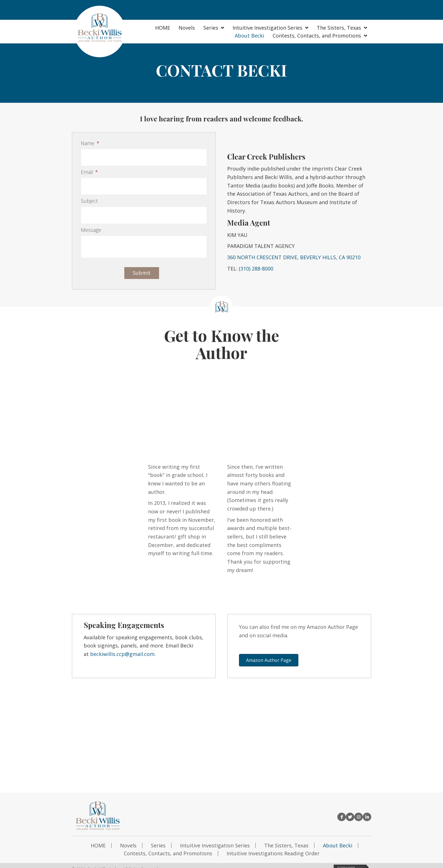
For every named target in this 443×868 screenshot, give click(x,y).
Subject (89, 196)
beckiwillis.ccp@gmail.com (122, 646)
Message (91, 222)
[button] (269, 652)
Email (89, 170)
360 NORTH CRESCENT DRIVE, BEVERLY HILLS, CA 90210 (294, 253)
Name (90, 143)
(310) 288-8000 (256, 265)
